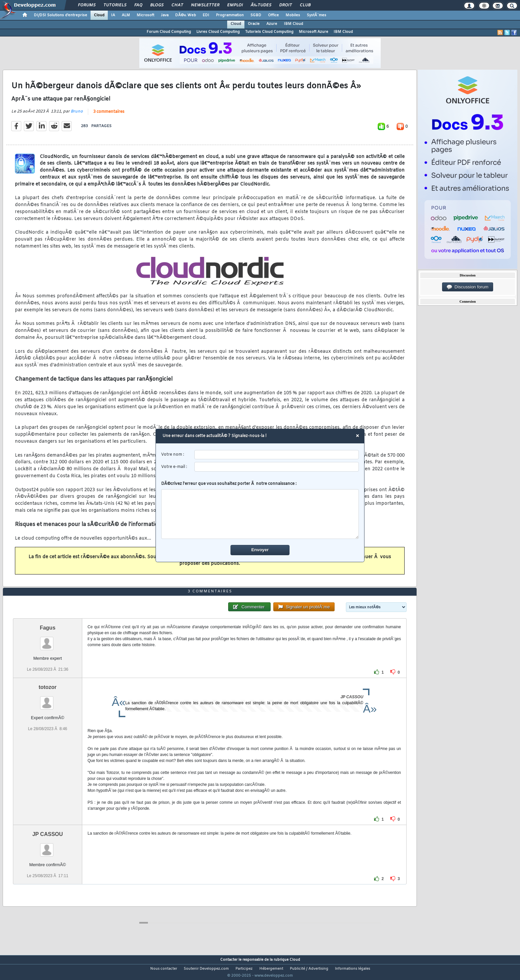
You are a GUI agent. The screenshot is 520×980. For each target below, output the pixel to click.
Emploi (235, 5)
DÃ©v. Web (186, 15)
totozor (47, 699)
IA (113, 15)
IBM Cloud (293, 24)
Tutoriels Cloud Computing (269, 32)
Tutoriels (115, 5)
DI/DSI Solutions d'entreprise (61, 15)
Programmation (230, 15)
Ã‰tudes (261, 5)
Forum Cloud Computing (169, 32)
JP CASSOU (47, 846)
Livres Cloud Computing (218, 32)
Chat (177, 5)
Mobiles (293, 15)
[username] (277, 455)
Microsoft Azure (314, 32)
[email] (277, 467)
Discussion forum (468, 287)
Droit (286, 5)
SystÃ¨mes (317, 15)
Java (165, 15)
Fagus (48, 640)
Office (273, 15)
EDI (206, 15)
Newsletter (205, 5)
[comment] (260, 514)
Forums (87, 5)
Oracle (254, 24)
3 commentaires (109, 116)
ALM (126, 15)
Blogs (157, 5)
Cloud (99, 15)
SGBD (256, 15)
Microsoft (145, 15)
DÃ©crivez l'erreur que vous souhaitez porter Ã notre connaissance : (260, 510)
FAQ (138, 5)
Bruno (77, 115)
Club (305, 5)
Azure (272, 24)
